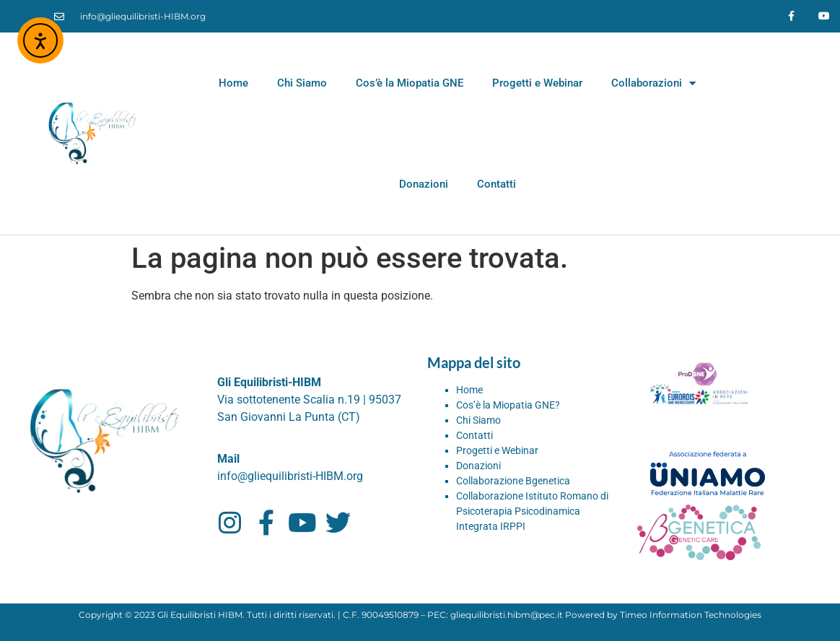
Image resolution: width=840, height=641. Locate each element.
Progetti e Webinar (537, 83)
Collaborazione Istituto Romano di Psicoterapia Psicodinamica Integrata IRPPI (532, 511)
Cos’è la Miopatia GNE (410, 83)
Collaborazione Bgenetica (513, 481)
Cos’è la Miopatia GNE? (508, 405)
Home (233, 83)
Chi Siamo (302, 83)
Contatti (496, 184)
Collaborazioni (653, 83)
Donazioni (424, 184)
